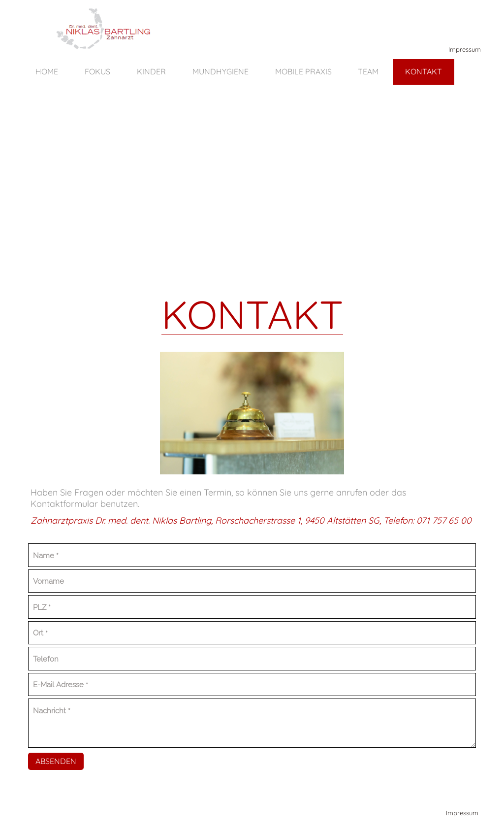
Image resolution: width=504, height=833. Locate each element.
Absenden (56, 761)
